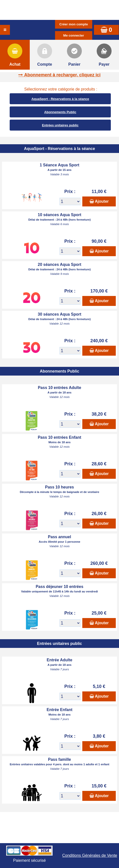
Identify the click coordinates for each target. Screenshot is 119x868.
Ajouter (102, 201)
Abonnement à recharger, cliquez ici (62, 75)
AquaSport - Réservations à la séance (60, 99)
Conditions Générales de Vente (90, 855)
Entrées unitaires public (60, 125)
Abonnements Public (60, 112)
